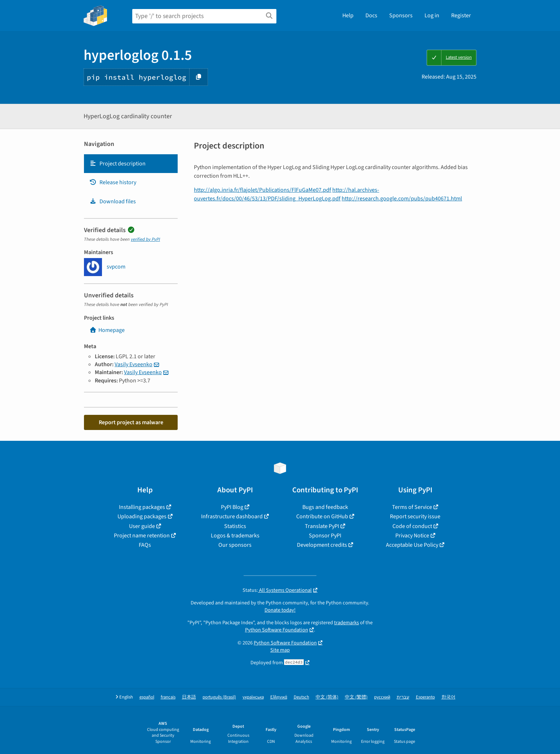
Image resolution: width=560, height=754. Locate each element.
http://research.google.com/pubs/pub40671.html (402, 199)
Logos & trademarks (235, 536)
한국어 (448, 697)
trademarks (346, 623)
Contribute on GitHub (322, 516)
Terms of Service (412, 507)
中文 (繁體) (356, 697)
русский (382, 697)
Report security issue (415, 516)
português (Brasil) (219, 697)
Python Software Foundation (277, 630)
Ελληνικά (279, 697)
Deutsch (301, 697)
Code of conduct (412, 526)
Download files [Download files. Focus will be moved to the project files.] (113, 201)
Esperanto (425, 697)
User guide (142, 526)
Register (461, 15)
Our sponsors (235, 545)
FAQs (145, 545)
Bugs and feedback (325, 507)
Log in (432, 15)
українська (253, 697)
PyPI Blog (232, 507)
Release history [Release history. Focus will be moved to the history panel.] (113, 182)
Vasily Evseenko (134, 364)
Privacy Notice (412, 536)
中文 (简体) (327, 697)
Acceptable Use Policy (412, 545)
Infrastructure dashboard (232, 516)
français (168, 697)
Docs (371, 15)
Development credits (322, 545)
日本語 (189, 697)
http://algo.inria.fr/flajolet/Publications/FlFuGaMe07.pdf (263, 190)
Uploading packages (142, 516)
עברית (403, 697)
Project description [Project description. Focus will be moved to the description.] (117, 164)
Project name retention (142, 536)
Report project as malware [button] (131, 422)
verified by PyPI (145, 239)
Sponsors (401, 15)
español (147, 697)
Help (348, 15)
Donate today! (280, 610)
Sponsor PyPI (325, 536)
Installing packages (142, 507)
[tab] (131, 164)
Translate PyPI (322, 526)
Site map (280, 650)
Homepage (107, 330)
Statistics (235, 526)
